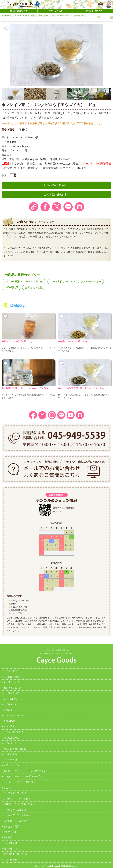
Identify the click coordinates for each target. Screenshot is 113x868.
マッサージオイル (12, 682)
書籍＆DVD (9, 721)
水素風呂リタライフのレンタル (19, 804)
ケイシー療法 (12, 282)
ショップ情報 (10, 843)
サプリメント (10, 704)
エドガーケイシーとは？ (16, 765)
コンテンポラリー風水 (15, 793)
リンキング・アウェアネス (17, 815)
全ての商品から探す (19, 11)
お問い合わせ (10, 860)
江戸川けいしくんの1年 (15, 821)
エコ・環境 (9, 726)
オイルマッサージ (12, 743)
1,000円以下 (11, 287)
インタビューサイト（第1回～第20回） (23, 776)
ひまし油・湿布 (11, 677)
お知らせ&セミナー (94, 11)
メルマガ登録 (10, 760)
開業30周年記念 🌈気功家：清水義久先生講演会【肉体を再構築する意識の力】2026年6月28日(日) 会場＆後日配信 (43, 15)
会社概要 (8, 837)
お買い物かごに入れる (57, 185)
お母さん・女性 (34, 287)
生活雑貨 (8, 710)
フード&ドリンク (60, 282)
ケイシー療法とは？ (14, 732)
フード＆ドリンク (33, 282)
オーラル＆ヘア (11, 693)
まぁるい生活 (10, 754)
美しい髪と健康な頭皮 (15, 749)
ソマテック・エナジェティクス (19, 799)
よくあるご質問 (11, 826)
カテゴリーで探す (56, 11)
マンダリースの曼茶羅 (15, 810)
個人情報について (12, 849)
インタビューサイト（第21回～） (20, 782)
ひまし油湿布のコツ (14, 738)
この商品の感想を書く (57, 195)
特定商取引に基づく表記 (16, 854)
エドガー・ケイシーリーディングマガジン (25, 771)
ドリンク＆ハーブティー (87, 282)
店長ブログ (9, 788)
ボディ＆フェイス (12, 688)
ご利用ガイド (10, 832)
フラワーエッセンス (14, 715)
